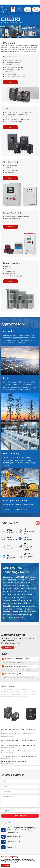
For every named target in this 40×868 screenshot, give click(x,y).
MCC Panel (8, 168)
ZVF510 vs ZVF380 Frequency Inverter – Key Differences (19, 729)
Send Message (20, 816)
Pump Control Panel (10, 221)
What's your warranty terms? (18, 659)
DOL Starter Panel (10, 173)
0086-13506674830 (5, 12)
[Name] (20, 781)
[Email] (20, 786)
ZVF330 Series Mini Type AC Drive (14, 67)
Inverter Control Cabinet (11, 166)
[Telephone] (20, 791)
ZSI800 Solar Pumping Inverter (13, 72)
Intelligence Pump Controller (12, 219)
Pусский (28, 10)
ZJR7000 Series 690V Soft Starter (13, 122)
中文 (13, 10)
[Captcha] (19, 811)
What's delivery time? (14, 674)
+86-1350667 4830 (14, 842)
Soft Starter (7, 109)
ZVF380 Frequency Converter (12, 70)
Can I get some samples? (16, 666)
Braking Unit (8, 266)
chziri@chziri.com (13, 847)
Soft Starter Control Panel (11, 170)
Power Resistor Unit (10, 274)
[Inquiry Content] (20, 801)
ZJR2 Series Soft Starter (11, 117)
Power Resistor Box (10, 271)
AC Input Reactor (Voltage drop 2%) (14, 276)
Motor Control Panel (10, 162)
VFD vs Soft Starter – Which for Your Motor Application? (19, 746)
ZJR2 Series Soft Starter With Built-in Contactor (17, 119)
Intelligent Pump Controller (13, 213)
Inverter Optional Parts (11, 263)
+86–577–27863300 (14, 837)
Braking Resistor (9, 269)
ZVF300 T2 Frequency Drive (12, 65)
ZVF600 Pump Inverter (11, 74)
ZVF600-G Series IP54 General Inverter (15, 77)
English (20, 10)
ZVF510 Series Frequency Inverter (14, 60)
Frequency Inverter (10, 57)
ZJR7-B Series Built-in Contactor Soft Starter (16, 115)
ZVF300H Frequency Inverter (12, 63)
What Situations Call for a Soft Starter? (14, 762)
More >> (10, 82)
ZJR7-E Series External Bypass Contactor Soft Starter (19, 112)
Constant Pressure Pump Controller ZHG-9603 (17, 216)
